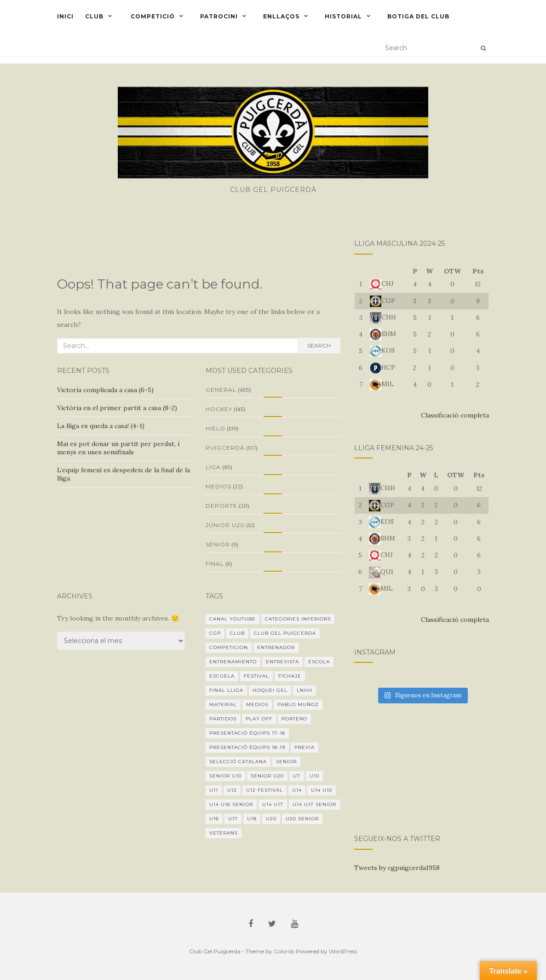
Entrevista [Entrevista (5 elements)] (282, 662)
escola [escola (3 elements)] (319, 662)
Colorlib (284, 951)
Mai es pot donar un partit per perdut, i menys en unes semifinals (118, 448)
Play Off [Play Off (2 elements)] (259, 719)
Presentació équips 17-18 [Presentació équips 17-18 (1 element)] (247, 733)
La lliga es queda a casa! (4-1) (101, 426)
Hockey (219, 409)
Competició (152, 16)
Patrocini (219, 16)
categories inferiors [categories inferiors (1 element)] (298, 619)
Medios (218, 486)
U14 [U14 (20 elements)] (297, 790)
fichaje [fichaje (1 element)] (290, 676)
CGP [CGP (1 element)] (215, 633)
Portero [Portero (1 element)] (294, 719)
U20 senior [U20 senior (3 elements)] (302, 819)
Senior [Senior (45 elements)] (286, 762)
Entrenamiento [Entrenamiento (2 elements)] (233, 662)
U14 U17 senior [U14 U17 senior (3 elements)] (314, 804)
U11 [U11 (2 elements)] (214, 790)
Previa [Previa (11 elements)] (305, 747)
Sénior (218, 544)
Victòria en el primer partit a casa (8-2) (117, 408)
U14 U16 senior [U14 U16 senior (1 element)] (231, 804)
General (221, 390)
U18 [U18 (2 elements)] (252, 819)
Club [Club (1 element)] (237, 633)
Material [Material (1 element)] (223, 705)
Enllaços (281, 16)
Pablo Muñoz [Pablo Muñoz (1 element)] (298, 705)
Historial (343, 16)
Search (319, 345)
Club (94, 16)
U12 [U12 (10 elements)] (232, 790)
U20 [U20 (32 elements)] (271, 819)
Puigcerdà (225, 448)
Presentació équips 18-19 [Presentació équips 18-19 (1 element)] (247, 747)
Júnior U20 (225, 525)
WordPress (343, 951)
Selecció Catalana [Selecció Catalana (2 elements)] (238, 762)
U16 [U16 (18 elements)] (214, 819)
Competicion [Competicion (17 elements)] (229, 647)
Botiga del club (418, 16)
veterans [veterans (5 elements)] (224, 833)
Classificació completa (455, 415)
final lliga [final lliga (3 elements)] (226, 690)
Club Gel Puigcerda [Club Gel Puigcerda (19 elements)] (285, 633)
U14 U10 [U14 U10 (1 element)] (322, 790)
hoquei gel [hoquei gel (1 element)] (270, 690)
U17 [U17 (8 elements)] (233, 819)
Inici (65, 16)
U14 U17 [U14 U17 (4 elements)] (273, 804)
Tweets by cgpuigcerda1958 (397, 868)
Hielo (216, 428)
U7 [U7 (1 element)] (297, 776)
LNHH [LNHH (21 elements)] (305, 690)
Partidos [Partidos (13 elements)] (223, 719)
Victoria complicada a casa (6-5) (105, 390)
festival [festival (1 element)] (256, 676)
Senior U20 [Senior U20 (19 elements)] (267, 776)
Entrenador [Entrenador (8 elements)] (276, 647)
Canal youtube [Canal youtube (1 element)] (233, 619)
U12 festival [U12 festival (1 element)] (264, 790)
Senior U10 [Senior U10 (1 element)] (225, 776)
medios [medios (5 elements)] (257, 705)
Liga (213, 467)
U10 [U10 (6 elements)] (314, 776)
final (215, 564)
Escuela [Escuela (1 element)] (222, 676)
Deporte (221, 506)
